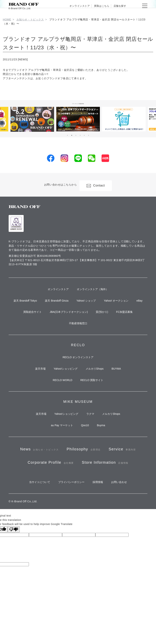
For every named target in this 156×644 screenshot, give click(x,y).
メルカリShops (96, 395)
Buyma (104, 458)
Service (47, 500)
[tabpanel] (78, 119)
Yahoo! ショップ (95, 304)
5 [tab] (84, 135)
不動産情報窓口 (78, 345)
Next (152, 119)
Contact (97, 185)
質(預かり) (104, 331)
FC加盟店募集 (129, 331)
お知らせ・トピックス (30, 19)
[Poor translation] (14, 587)
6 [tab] (89, 135)
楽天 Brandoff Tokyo (27, 304)
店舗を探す (117, 6)
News (54, 484)
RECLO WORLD (61, 408)
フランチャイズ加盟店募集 (78, 103)
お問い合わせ (124, 539)
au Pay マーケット (59, 458)
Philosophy (104, 484)
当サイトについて (35, 539)
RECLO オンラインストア (78, 381)
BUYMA (121, 395)
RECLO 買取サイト (93, 408)
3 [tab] (76, 135)
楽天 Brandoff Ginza (62, 304)
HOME (7, 19)
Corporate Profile (98, 500)
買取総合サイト (28, 331)
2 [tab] (72, 135)
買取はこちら (94, 6)
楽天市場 (35, 395)
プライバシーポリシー (70, 539)
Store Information (78, 517)
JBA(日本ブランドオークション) (67, 331)
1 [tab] (67, 135)
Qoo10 (85, 458)
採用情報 (99, 539)
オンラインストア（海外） (94, 291)
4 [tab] (80, 135)
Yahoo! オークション (128, 304)
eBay (78, 318)
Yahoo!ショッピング (64, 395)
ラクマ (92, 444)
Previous (4, 119)
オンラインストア (66, 6)
